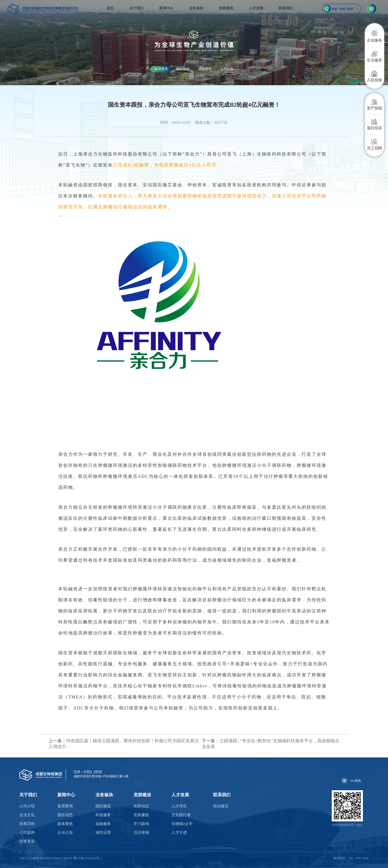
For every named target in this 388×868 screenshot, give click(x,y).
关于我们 (137, 8)
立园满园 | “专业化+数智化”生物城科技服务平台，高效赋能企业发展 (270, 744)
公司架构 (27, 833)
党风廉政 (141, 815)
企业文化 (27, 815)
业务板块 (196, 8)
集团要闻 (161, 69)
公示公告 (227, 69)
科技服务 (103, 815)
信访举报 (141, 833)
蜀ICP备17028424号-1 (88, 858)
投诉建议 (221, 806)
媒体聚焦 (205, 69)
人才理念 (179, 806)
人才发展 (256, 8)
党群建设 (226, 8)
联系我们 (286, 8)
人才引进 (179, 833)
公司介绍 (27, 806)
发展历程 (27, 824)
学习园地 (141, 824)
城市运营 (103, 833)
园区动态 (183, 69)
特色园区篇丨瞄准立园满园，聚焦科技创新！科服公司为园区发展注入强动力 (124, 744)
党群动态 (141, 806)
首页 (110, 8)
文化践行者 (181, 815)
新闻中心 (166, 8)
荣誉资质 (27, 841)
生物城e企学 (182, 824)
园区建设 (103, 806)
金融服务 (103, 824)
